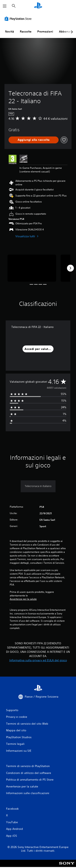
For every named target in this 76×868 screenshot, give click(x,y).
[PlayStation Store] (19, 19)
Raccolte (26, 31)
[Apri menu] (5, 6)
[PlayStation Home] (38, 6)
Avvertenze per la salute (23, 599)
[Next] (70, 268)
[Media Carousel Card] (32, 268)
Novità (10, 31)
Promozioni (45, 31)
